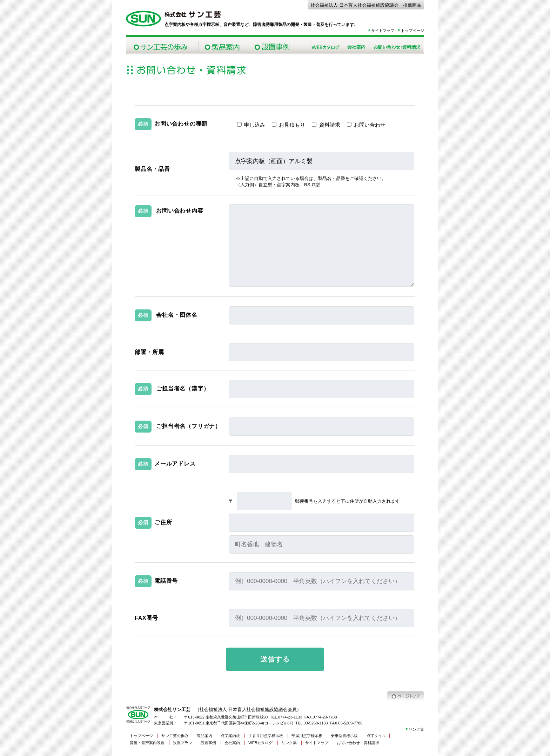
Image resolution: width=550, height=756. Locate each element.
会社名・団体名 (177, 315)
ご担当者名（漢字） (183, 389)
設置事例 (273, 46)
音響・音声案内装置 (147, 743)
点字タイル (376, 736)
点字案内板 (230, 736)
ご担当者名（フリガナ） (189, 426)
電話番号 (166, 581)
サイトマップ (381, 31)
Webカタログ (326, 46)
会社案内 (356, 46)
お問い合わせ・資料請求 (397, 46)
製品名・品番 (152, 169)
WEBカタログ (260, 743)
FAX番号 (146, 618)
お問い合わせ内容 (180, 211)
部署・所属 (149, 352)
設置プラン (183, 743)
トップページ (411, 31)
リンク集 (415, 729)
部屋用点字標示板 (307, 736)
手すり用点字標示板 (266, 736)
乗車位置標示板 (344, 736)
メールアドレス (175, 464)
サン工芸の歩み (162, 46)
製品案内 (223, 46)
